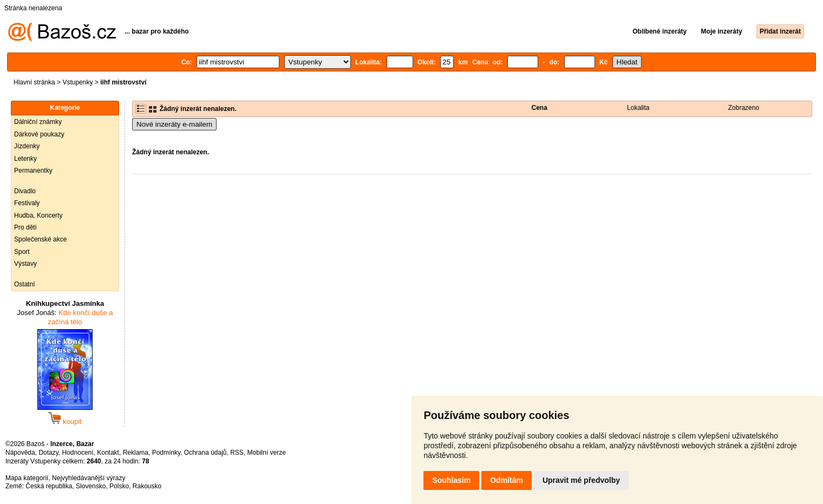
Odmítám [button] (507, 480)
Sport (22, 252)
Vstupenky (77, 82)
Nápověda (20, 453)
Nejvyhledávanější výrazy (89, 478)
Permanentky (33, 171)
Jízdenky (27, 146)
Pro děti (25, 227)
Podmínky (166, 453)
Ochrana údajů (205, 453)
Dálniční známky (38, 122)
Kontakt (108, 453)
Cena (540, 108)
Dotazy (48, 453)
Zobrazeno (744, 108)
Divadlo (25, 191)
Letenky (25, 159)
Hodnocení (78, 453)
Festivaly (27, 203)
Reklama (136, 453)
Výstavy (25, 264)
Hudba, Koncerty (38, 215)
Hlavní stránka (34, 82)
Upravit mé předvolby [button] (581, 480)
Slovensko (91, 486)
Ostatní (25, 284)
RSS (237, 453)
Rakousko (147, 486)
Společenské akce (40, 239)
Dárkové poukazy (39, 134)
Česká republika (49, 486)
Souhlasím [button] (451, 480)
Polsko (119, 486)
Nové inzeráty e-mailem (174, 124)
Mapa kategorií (27, 478)
